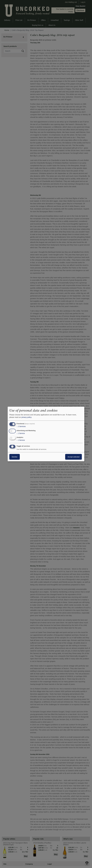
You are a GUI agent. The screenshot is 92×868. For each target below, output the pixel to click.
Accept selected (73, 457)
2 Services (21, 426)
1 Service (21, 433)
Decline (15, 457)
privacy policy (26, 417)
